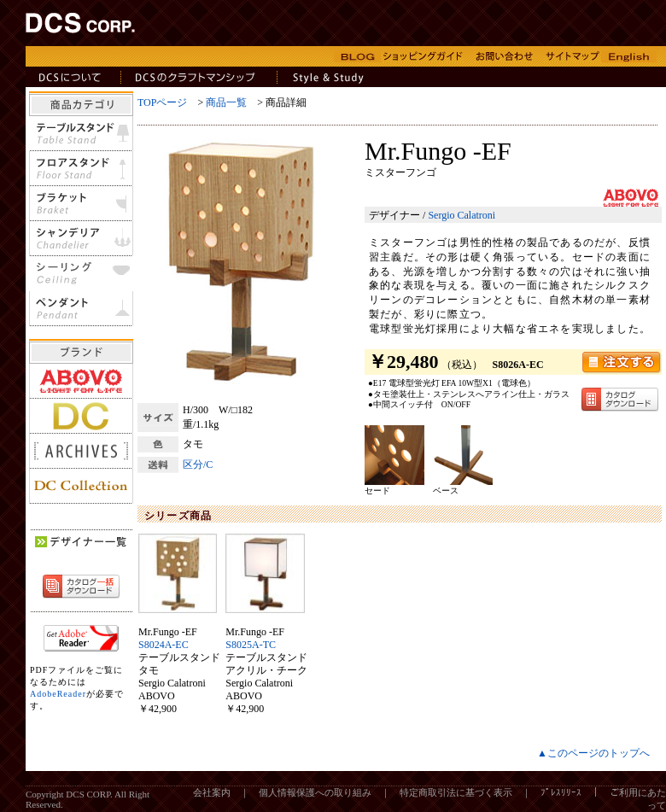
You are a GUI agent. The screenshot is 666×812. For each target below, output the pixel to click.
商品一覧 (226, 102)
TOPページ (162, 102)
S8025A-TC (251, 645)
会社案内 (212, 792)
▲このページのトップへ (593, 753)
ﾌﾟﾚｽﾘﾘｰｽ (561, 792)
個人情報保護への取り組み (315, 792)
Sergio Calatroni (462, 215)
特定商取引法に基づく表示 (456, 792)
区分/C (198, 464)
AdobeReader (58, 694)
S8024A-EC (164, 645)
